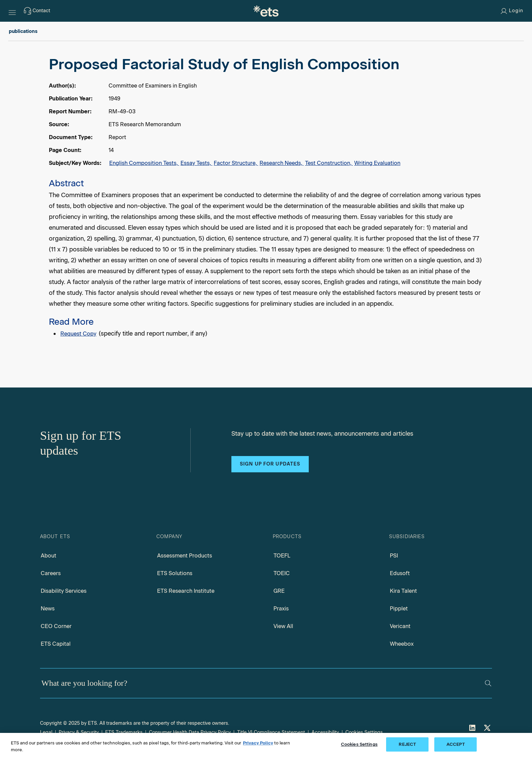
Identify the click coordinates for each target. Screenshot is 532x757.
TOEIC (282, 573)
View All (283, 626)
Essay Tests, (196, 163)
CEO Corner (56, 626)
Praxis (281, 609)
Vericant (400, 626)
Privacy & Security (79, 732)
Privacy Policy (258, 743)
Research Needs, (282, 163)
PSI (394, 556)
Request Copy (78, 334)
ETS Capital (56, 644)
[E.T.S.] (266, 11)
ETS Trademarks (124, 732)
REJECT (407, 744)
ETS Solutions (175, 573)
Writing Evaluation (377, 163)
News (48, 609)
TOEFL (282, 556)
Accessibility (325, 732)
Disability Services (64, 591)
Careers (51, 573)
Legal (46, 732)
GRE (279, 591)
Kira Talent (403, 591)
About (49, 556)
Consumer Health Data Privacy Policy (190, 732)
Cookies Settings (364, 732)
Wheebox (402, 644)
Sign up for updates (270, 464)
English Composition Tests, (144, 163)
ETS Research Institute (186, 591)
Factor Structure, (236, 163)
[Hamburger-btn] (12, 11)
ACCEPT (456, 744)
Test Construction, (329, 163)
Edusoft (400, 573)
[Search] (488, 683)
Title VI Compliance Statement (271, 732)
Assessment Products (185, 556)
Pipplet (399, 609)
